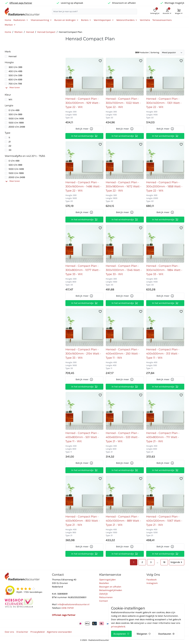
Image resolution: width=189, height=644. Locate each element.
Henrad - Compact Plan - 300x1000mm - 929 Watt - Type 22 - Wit (83, 103)
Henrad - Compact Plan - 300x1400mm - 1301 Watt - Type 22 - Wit (164, 103)
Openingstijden (107, 580)
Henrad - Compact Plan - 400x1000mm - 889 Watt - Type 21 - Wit (123, 521)
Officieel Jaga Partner (21, 3)
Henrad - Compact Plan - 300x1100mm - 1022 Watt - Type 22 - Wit (123, 103)
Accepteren (121, 634)
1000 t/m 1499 (16, 118)
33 (10, 150)
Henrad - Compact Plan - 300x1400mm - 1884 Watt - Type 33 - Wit (164, 270)
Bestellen (104, 583)
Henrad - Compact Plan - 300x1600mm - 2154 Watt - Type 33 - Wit (83, 354)
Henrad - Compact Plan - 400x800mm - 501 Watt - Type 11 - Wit (82, 437)
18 (164, 562)
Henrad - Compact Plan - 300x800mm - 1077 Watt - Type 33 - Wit (83, 270)
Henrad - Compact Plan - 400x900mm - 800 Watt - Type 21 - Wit (83, 521)
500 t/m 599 (15, 75)
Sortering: (155, 52)
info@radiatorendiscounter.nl (73, 604)
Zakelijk (104, 594)
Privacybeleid (37, 632)
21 (10, 142)
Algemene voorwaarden (59, 632)
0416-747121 (68, 608)
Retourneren (106, 597)
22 (10, 146)
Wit (10, 99)
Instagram (152, 583)
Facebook (152, 580)
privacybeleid (118, 627)
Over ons (9, 632)
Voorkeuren (166, 634)
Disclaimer (22, 632)
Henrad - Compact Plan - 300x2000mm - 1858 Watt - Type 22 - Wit (164, 186)
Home (8, 20)
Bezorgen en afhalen (110, 587)
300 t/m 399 (15, 67)
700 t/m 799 (15, 84)
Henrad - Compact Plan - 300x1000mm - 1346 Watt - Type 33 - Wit (124, 270)
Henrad (30, 32)
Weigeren (144, 634)
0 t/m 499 (14, 110)
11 (9, 138)
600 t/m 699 (15, 80)
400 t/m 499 (15, 71)
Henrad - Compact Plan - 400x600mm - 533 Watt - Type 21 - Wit (122, 437)
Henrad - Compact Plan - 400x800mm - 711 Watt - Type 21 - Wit (163, 437)
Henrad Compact (46, 32)
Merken (19, 32)
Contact (104, 601)
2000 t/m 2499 (17, 127)
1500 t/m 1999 (16, 123)
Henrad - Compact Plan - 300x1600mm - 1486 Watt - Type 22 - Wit (83, 186)
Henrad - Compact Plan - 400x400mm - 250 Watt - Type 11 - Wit (123, 354)
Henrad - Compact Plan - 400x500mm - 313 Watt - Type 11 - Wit (163, 354)
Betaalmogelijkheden (111, 590)
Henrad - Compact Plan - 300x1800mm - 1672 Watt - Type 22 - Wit (124, 186)
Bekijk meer (84, 129)
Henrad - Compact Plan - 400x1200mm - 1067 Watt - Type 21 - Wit (164, 521)
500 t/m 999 (15, 114)
